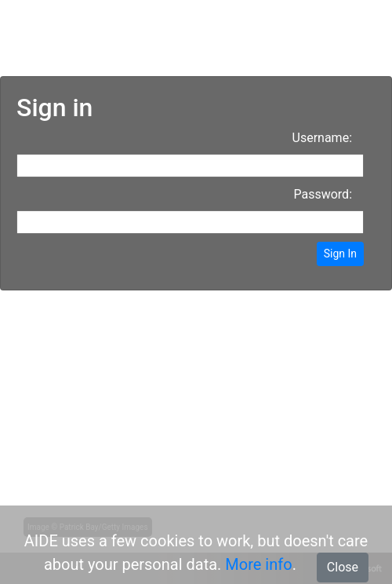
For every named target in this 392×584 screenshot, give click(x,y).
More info (258, 564)
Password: (323, 194)
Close (343, 567)
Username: (322, 138)
